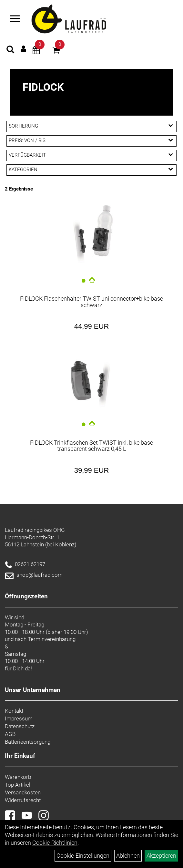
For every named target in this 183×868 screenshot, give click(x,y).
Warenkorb (18, 777)
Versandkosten (23, 792)
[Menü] (15, 19)
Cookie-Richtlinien (55, 843)
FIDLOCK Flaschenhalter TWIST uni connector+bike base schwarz (91, 302)
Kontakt (14, 711)
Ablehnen (128, 856)
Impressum (19, 718)
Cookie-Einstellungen (83, 856)
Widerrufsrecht (23, 800)
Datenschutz (20, 726)
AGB (10, 734)
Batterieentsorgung (28, 742)
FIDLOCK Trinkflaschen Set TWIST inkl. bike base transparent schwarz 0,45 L (91, 446)
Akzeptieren (161, 856)
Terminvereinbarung (52, 639)
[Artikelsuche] (10, 50)
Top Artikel (18, 785)
